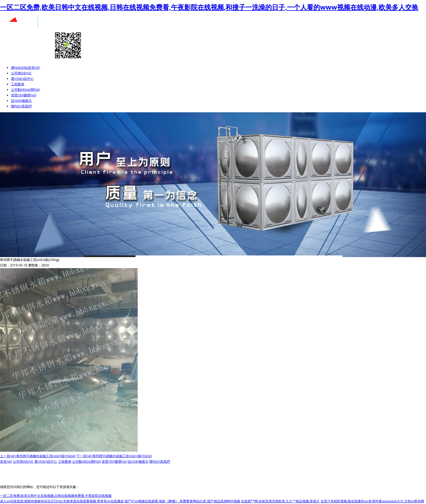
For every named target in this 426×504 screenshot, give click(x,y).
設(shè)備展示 (21, 101)
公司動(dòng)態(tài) (25, 90)
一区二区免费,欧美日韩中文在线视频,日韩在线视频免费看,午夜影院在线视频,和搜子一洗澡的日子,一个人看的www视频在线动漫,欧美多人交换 (209, 7)
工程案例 (18, 84)
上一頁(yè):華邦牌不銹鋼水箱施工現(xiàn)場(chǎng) (38, 456)
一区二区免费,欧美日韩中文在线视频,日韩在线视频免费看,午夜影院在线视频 (56, 496)
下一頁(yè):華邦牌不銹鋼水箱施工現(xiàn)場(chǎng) (114, 456)
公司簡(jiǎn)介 (21, 73)
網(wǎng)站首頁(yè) (25, 68)
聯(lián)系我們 (21, 106)
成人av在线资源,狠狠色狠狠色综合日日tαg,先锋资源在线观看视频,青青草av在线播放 (62, 501)
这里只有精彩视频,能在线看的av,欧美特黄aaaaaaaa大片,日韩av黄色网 (372, 501)
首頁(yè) (6, 461)
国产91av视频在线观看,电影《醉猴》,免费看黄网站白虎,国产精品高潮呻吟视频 (182, 501)
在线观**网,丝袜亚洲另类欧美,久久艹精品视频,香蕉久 (280, 501)
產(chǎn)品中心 (22, 79)
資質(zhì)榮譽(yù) (24, 95)
